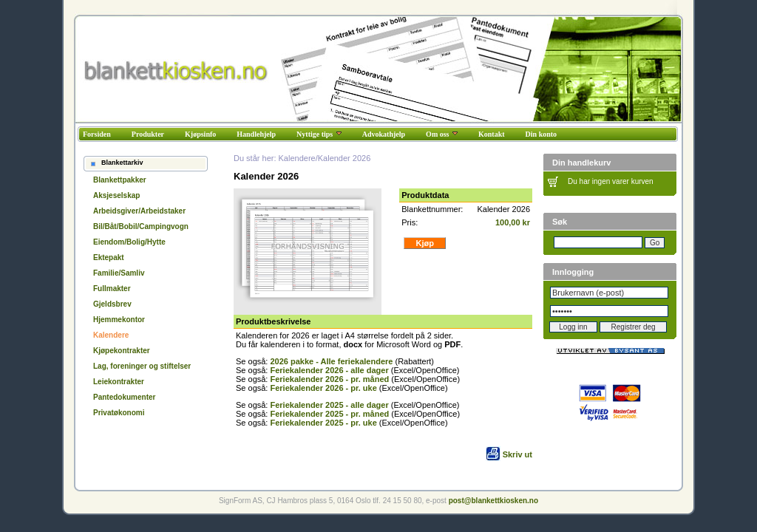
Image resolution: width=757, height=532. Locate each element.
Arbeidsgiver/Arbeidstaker (139, 211)
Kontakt (492, 134)
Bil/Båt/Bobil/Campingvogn (141, 226)
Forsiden (97, 134)
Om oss (442, 134)
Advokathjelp (384, 134)
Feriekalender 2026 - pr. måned (329, 379)
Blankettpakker (120, 180)
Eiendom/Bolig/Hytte (129, 242)
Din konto (542, 134)
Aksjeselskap (116, 195)
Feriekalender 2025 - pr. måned (329, 414)
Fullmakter (112, 289)
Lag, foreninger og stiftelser (142, 366)
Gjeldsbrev (112, 304)
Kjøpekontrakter (122, 351)
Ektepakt (109, 258)
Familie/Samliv (119, 273)
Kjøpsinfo (200, 134)
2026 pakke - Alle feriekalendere (331, 361)
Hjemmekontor (119, 320)
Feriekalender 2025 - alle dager (329, 405)
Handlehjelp (256, 134)
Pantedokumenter (124, 397)
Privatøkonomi (119, 413)
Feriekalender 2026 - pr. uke (323, 388)
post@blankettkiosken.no (493, 501)
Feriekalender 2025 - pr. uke (323, 423)
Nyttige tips (319, 134)
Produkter (148, 134)
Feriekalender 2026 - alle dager (329, 370)
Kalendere (111, 335)
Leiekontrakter (119, 382)
